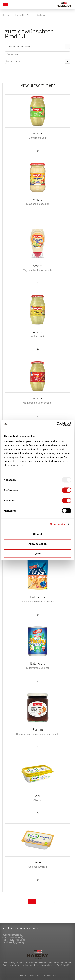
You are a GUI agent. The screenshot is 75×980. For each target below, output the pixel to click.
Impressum (21, 975)
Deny (37, 553)
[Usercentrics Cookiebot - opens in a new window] (57, 424)
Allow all (37, 534)
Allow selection (37, 544)
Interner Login (50, 975)
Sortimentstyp (13, 61)
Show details (57, 524)
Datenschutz (35, 975)
